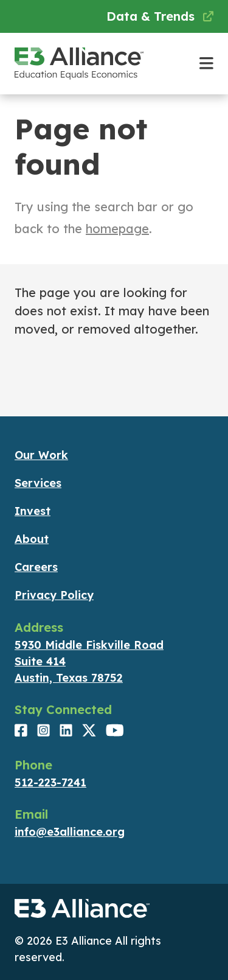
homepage (117, 229)
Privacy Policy (54, 595)
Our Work (41, 455)
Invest (33, 511)
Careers (36, 567)
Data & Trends (160, 16)
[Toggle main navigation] (206, 64)
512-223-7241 (50, 782)
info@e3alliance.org (70, 832)
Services (38, 483)
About (32, 539)
